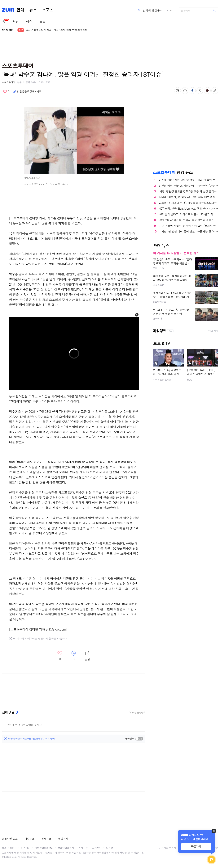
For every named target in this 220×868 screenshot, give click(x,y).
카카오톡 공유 (207, 91)
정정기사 (63, 839)
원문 (19, 82)
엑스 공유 (200, 91)
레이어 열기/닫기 (87, 656)
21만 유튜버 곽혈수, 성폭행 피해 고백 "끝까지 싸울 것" (188, 226)
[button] (137, 315)
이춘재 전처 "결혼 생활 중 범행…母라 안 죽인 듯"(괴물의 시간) (188, 180)
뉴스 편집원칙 (9, 848)
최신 (16, 21)
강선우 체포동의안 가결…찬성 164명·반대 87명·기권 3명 (56, 30)
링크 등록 (213, 331)
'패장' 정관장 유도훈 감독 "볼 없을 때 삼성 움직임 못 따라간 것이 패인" (188, 191)
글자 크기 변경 (177, 91)
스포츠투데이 (9, 82)
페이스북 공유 (192, 91)
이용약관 (26, 848)
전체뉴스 (46, 839)
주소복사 (215, 91)
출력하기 (185, 91)
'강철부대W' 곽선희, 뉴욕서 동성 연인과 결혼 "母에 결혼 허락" (188, 220)
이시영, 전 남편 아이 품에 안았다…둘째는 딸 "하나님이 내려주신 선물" (188, 231)
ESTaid (8, 857)
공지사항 (83, 848)
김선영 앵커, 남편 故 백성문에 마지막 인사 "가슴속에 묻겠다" (188, 186)
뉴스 (33, 10)
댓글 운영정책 (139, 712)
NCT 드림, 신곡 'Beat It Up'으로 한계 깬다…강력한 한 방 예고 (188, 208)
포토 (42, 21)
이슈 (29, 21)
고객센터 (97, 848)
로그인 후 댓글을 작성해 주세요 (24, 725)
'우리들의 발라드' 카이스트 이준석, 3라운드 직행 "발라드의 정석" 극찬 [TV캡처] (188, 214)
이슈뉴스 (29, 839)
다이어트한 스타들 (162, 380)
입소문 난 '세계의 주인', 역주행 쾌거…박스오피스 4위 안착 (188, 203)
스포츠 (48, 10)
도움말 (109, 848)
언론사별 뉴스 (10, 839)
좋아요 (6, 91)
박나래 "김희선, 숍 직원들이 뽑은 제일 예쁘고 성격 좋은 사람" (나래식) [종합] (188, 197)
